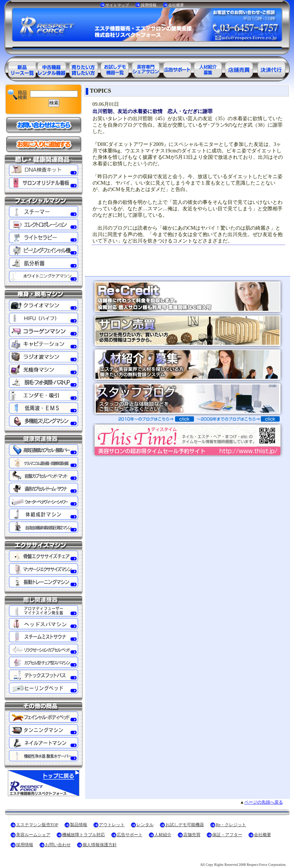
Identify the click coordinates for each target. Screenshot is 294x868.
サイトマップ (117, 5)
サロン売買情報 (240, 68)
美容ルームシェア (33, 835)
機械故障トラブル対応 (84, 835)
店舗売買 (192, 835)
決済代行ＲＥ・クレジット (271, 68)
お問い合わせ (58, 845)
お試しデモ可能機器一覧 (114, 68)
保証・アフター (227, 835)
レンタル (145, 825)
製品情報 (79, 825)
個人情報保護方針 (100, 845)
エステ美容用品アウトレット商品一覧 (51, 68)
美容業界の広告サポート (177, 68)
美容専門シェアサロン (146, 68)
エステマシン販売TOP (37, 825)
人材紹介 (163, 835)
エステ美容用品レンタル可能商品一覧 (83, 68)
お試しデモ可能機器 (185, 825)
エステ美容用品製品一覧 (20, 68)
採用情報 (149, 5)
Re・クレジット (231, 825)
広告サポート (130, 835)
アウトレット (112, 825)
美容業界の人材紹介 (209, 68)
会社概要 (176, 5)
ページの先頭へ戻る (264, 802)
